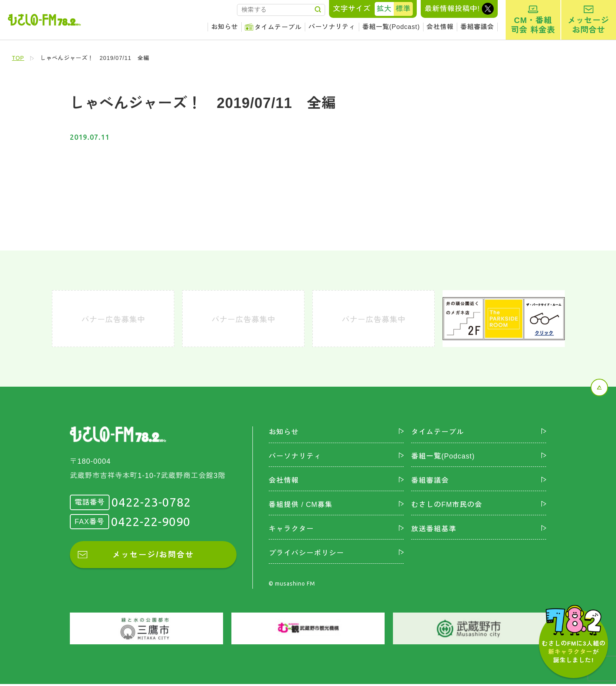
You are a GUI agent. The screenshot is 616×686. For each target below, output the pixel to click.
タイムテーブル (278, 27)
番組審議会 (477, 27)
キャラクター (291, 530)
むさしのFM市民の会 (447, 506)
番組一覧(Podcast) (391, 27)
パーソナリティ (332, 27)
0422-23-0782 (151, 502)
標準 (403, 9)
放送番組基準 (434, 530)
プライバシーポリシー (306, 555)
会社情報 (440, 27)
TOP (18, 58)
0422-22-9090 (151, 522)
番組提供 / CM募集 (301, 506)
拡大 (384, 9)
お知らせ (225, 27)
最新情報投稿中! (452, 9)
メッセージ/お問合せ (153, 555)
